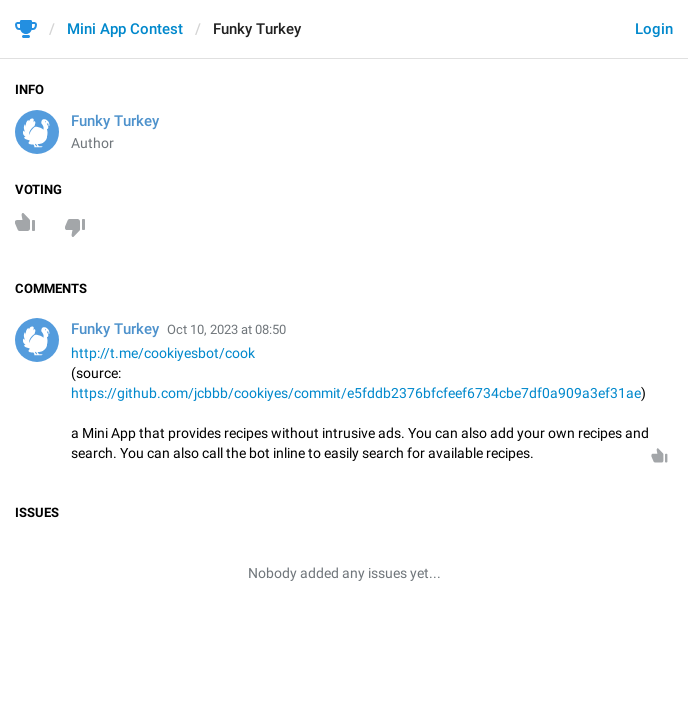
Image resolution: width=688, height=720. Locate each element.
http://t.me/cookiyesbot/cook (163, 353)
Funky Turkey (115, 121)
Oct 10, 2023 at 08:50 (226, 329)
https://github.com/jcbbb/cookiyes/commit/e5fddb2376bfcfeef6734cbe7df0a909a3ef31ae (356, 393)
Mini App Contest (125, 29)
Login (654, 29)
